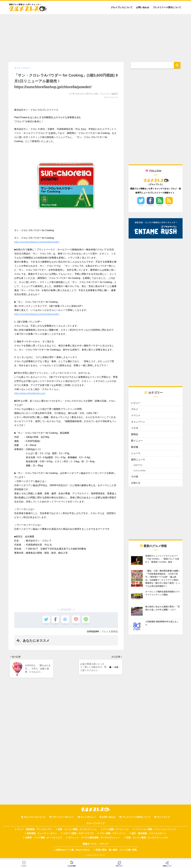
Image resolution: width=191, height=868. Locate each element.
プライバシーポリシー (63, 819)
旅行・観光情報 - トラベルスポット (149, 835)
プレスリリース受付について (167, 7)
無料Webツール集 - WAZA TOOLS (73, 852)
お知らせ (136, 485)
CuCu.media (139, 472)
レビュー (136, 403)
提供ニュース (138, 461)
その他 (135, 478)
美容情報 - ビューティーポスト (42, 835)
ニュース (136, 455)
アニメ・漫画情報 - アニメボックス (34, 831)
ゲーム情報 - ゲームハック (116, 831)
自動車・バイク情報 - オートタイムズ (44, 839)
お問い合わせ (143, 7)
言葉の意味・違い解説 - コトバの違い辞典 (116, 852)
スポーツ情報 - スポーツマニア (78, 835)
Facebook (150, 206)
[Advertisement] (95, 37)
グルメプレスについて (122, 7)
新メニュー (137, 442)
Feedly (160, 206)
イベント (136, 416)
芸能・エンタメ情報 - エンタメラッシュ (77, 831)
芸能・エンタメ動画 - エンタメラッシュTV (147, 839)
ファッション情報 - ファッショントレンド (155, 831)
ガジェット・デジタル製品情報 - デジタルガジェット (94, 839)
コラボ (135, 429)
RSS (169, 206)
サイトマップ (163, 819)
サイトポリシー (88, 819)
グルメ (105, 631)
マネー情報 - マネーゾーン (112, 835)
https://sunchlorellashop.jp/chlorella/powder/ (37, 242)
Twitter (141, 206)
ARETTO (138, 467)
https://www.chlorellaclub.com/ (30, 393)
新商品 (114, 631)
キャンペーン (138, 422)
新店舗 (135, 448)
